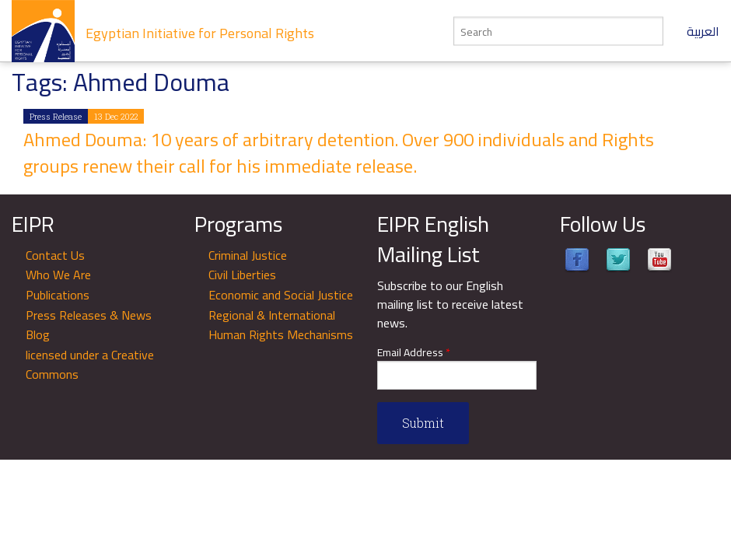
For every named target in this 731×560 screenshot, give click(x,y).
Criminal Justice (248, 255)
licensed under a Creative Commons (90, 365)
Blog (38, 334)
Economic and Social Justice (281, 295)
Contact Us (55, 255)
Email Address (414, 353)
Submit (423, 423)
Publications (58, 295)
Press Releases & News (89, 315)
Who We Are (58, 275)
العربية (703, 31)
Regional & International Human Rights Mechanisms (281, 325)
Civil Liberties (242, 275)
